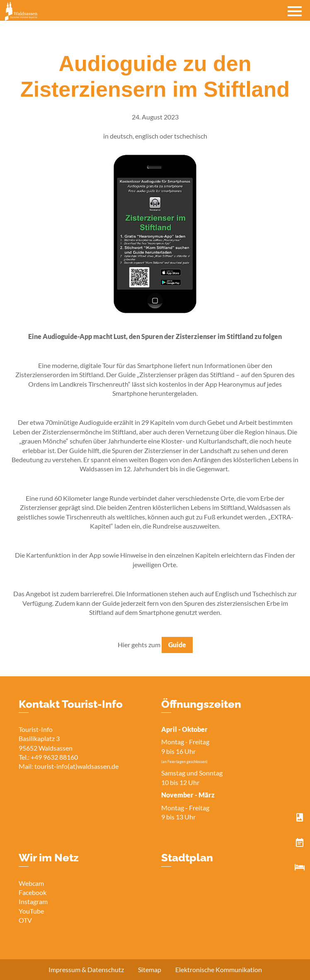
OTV (25, 920)
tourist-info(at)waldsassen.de (76, 766)
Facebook (33, 892)
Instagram (33, 901)
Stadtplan (187, 858)
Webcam (31, 883)
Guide (177, 645)
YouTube (31, 911)
